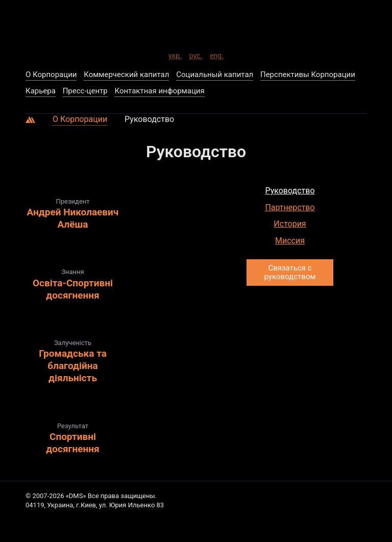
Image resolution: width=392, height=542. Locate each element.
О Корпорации (80, 119)
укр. (175, 54)
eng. (217, 54)
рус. (196, 54)
